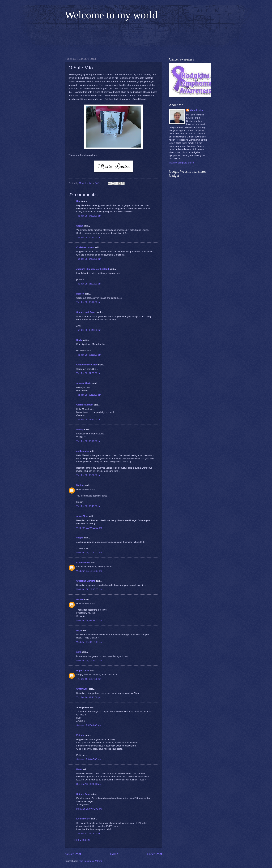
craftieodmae (83, 562)
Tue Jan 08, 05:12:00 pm (89, 302)
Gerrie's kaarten (85, 405)
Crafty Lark (82, 689)
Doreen (80, 294)
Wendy (80, 429)
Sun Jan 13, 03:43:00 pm (89, 784)
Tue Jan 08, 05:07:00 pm (89, 284)
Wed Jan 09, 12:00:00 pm (89, 589)
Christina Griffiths (86, 581)
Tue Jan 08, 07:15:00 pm (89, 355)
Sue (78, 201)
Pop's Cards (83, 670)
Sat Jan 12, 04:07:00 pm (88, 759)
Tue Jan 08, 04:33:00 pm (89, 259)
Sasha (80, 226)
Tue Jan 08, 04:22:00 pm (89, 216)
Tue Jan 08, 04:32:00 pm (89, 237)
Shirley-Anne (83, 794)
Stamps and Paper (86, 312)
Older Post (155, 854)
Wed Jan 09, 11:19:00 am (89, 571)
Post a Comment (81, 840)
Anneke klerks (84, 383)
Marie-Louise (197, 110)
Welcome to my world (111, 15)
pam (79, 652)
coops (80, 538)
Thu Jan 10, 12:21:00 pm (89, 697)
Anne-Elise (82, 516)
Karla (79, 340)
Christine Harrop (85, 247)
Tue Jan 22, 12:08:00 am (89, 833)
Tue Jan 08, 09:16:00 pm (89, 441)
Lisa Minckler (83, 819)
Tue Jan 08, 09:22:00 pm (89, 475)
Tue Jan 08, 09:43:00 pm (89, 506)
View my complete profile (181, 163)
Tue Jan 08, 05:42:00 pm (89, 330)
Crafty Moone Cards (87, 365)
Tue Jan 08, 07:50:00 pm (89, 373)
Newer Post (73, 854)
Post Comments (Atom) (90, 861)
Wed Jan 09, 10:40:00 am (89, 552)
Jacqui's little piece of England (93, 269)
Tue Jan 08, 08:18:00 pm (89, 395)
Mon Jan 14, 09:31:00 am (89, 809)
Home (114, 854)
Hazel (79, 769)
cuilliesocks (83, 451)
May (78, 630)
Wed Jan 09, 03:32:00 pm (89, 620)
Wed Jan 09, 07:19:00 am (89, 528)
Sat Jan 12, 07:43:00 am (88, 725)
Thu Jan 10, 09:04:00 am (89, 679)
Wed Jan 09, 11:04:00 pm (89, 660)
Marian (80, 485)
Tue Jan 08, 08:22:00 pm (89, 419)
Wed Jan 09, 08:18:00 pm (89, 642)
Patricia (80, 735)
